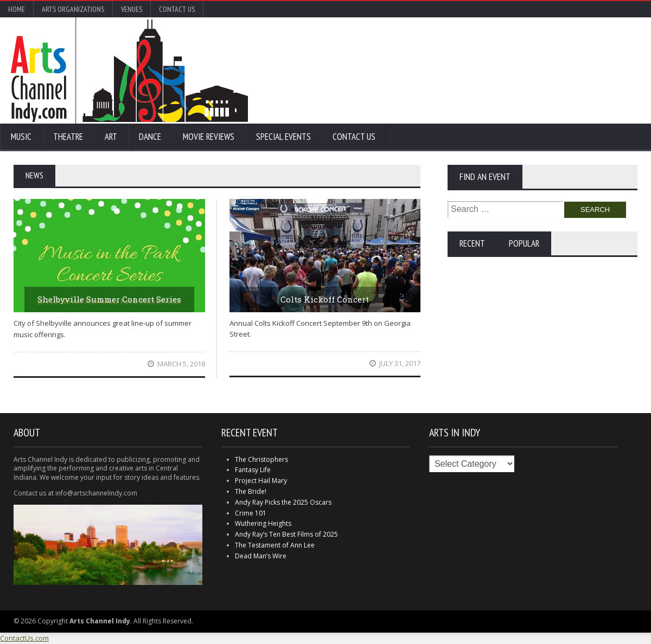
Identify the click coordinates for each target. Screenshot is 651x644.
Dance (150, 137)
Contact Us (177, 9)
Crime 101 (251, 513)
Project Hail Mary (261, 481)
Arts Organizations (73, 9)
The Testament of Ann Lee (275, 545)
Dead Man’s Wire (261, 556)
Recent (472, 243)
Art (111, 137)
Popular (524, 243)
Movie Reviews (209, 137)
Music (21, 137)
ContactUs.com (24, 638)
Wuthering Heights (263, 523)
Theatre (68, 137)
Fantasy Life (253, 470)
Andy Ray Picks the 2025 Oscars (283, 502)
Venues (132, 9)
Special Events (283, 137)
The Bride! (251, 491)
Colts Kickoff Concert (325, 299)
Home (17, 9)
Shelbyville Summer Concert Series (109, 299)
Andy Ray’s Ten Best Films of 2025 (286, 534)
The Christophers (261, 459)
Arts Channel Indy (129, 70)
